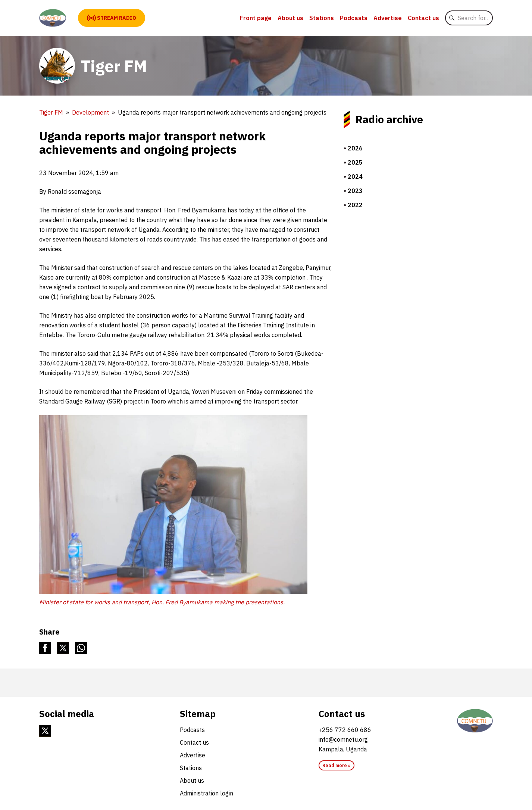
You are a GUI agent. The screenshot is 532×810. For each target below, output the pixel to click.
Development (90, 112)
